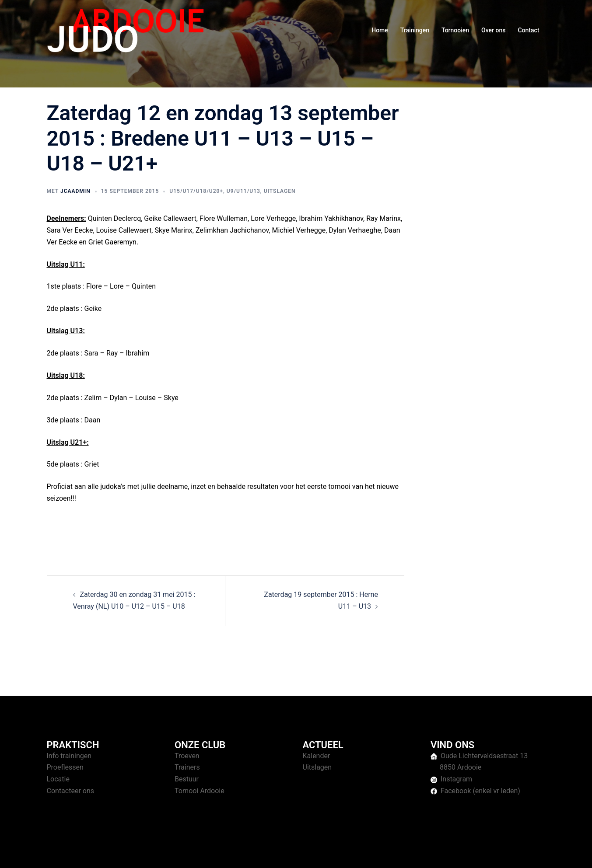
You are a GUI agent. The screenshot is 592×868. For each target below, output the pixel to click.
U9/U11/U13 (243, 191)
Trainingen (415, 30)
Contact (528, 30)
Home (380, 30)
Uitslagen (280, 191)
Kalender (317, 756)
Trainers (187, 767)
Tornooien (455, 30)
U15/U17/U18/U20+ (196, 191)
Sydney (216, 853)
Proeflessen (65, 767)
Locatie (58, 779)
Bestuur (187, 779)
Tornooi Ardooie (200, 791)
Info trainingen (69, 756)
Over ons (493, 30)
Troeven (187, 756)
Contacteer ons (71, 791)
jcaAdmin (75, 191)
